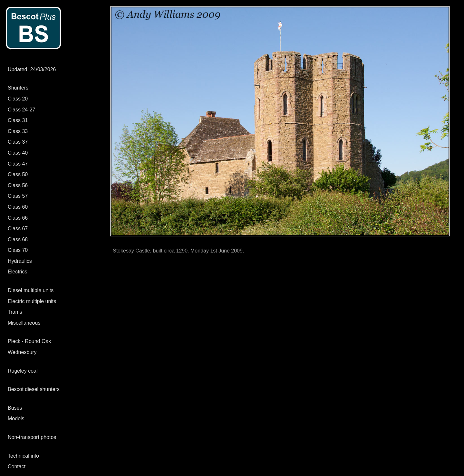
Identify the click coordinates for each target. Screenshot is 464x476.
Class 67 (18, 228)
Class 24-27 (21, 110)
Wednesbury (22, 352)
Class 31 (18, 120)
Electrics (17, 272)
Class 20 (18, 99)
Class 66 (18, 218)
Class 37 (18, 142)
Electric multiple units (32, 301)
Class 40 (18, 153)
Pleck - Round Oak (29, 341)
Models (16, 419)
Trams (15, 312)
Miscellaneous (24, 323)
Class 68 (18, 239)
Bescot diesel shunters (34, 389)
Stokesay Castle (131, 251)
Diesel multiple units (31, 290)
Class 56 (18, 185)
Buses (15, 408)
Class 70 (18, 250)
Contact (17, 466)
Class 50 (18, 174)
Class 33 (18, 131)
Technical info (23, 456)
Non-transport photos (32, 437)
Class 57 (18, 196)
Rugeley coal (23, 371)
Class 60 (18, 207)
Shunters (18, 88)
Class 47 (18, 164)
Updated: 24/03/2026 (32, 69)
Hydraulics (20, 261)
